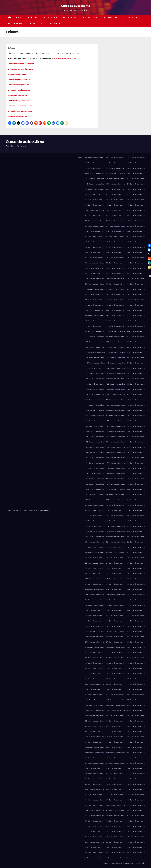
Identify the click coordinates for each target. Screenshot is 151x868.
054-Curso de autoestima (94, 252)
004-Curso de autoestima (115, 163)
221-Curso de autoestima (136, 542)
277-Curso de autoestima (115, 642)
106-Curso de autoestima (116, 342)
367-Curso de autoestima (115, 800)
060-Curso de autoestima (94, 263)
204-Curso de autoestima (94, 516)
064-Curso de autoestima (115, 268)
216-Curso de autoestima (95, 537)
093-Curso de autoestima (94, 321)
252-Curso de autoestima (94, 600)
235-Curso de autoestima (115, 568)
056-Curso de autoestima (136, 252)
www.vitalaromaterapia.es (20, 111)
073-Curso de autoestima (115, 284)
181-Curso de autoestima (116, 474)
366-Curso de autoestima (94, 800)
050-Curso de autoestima (136, 242)
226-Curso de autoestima (115, 553)
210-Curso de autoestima (95, 526)
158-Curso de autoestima (136, 431)
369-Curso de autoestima (95, 805)
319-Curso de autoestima (115, 716)
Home (80, 158)
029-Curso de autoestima (136, 205)
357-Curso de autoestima (94, 784)
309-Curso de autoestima (95, 700)
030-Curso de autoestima (94, 210)
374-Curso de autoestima (136, 810)
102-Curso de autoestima (95, 337)
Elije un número (131, 858)
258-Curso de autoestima (94, 610)
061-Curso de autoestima (115, 263)
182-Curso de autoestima (136, 474)
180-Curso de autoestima (95, 474)
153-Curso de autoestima (95, 426)
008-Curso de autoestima (136, 168)
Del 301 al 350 (16, 24)
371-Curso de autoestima (136, 805)
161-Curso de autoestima (136, 437)
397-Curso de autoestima (115, 853)
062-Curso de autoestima (136, 263)
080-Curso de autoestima (136, 295)
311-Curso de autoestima (136, 700)
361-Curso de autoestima (115, 789)
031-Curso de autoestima (115, 210)
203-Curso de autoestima (136, 510)
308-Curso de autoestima (136, 695)
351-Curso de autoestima (94, 774)
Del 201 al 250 (111, 18)
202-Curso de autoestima (115, 510)
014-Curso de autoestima (136, 179)
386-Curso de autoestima (136, 832)
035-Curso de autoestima (136, 216)
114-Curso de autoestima (96, 358)
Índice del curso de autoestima (122, 863)
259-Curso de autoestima (115, 610)
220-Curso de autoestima (115, 542)
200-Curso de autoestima (136, 505)
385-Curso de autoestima (115, 832)
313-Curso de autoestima (115, 705)
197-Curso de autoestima (136, 500)
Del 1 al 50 (33, 18)
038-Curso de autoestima (136, 221)
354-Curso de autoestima (94, 779)
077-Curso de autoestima (136, 289)
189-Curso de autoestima (95, 489)
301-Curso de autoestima (115, 684)
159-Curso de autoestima (95, 437)
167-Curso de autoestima (136, 447)
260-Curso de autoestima (136, 610)
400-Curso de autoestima (114, 858)
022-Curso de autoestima (115, 195)
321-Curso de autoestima (94, 721)
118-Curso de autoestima (116, 363)
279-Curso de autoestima (94, 647)
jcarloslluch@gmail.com (65, 58)
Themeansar (47, 510)
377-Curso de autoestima (136, 816)
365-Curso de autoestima (136, 795)
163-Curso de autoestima (115, 442)
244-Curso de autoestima (115, 584)
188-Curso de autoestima (136, 484)
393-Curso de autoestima (94, 847)
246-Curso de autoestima (94, 589)
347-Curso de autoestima (136, 763)
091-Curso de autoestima (115, 316)
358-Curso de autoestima (115, 784)
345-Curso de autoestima (94, 763)
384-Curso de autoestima (94, 832)
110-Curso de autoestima (136, 347)
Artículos (55, 24)
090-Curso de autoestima (94, 316)
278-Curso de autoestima (136, 642)
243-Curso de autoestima (94, 584)
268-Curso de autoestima (115, 626)
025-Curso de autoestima (115, 200)
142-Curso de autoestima (115, 405)
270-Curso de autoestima (95, 631)
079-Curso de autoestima (115, 295)
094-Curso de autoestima (115, 321)
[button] (10, 123)
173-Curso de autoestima (136, 458)
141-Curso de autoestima (95, 405)
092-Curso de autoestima (136, 316)
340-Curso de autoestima (115, 753)
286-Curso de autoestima (115, 658)
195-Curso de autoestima (95, 500)
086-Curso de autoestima (136, 305)
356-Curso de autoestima (136, 779)
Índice (19, 18)
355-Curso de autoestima (115, 779)
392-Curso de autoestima (136, 842)
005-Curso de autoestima (136, 163)
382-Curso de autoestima (115, 826)
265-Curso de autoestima (115, 621)
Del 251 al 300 (131, 18)
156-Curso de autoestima (95, 431)
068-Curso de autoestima (136, 273)
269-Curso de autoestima (136, 626)
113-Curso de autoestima (136, 352)
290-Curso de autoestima (136, 663)
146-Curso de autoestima (136, 410)
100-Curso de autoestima (116, 331)
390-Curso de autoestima (94, 842)
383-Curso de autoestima (136, 826)
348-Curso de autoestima (94, 768)
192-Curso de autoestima (95, 495)
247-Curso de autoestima (115, 589)
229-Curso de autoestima (115, 558)
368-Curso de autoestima (136, 800)
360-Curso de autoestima (94, 789)
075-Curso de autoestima (94, 289)
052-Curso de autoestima (115, 247)
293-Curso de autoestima (136, 668)
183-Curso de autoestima (95, 479)
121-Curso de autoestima (116, 368)
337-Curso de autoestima (115, 747)
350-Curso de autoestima (136, 768)
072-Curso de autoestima (94, 284)
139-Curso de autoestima (115, 400)
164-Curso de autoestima (136, 442)
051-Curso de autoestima (94, 247)
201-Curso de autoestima (94, 510)
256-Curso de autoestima (115, 605)
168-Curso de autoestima (95, 452)
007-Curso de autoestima (115, 168)
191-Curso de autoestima (136, 489)
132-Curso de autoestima (95, 389)
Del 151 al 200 (90, 18)
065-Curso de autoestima (136, 268)
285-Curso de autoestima (94, 658)
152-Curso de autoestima (136, 421)
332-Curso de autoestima (136, 737)
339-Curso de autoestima (94, 753)
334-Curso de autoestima (115, 742)
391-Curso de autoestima (115, 842)
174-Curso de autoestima (95, 463)
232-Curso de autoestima (115, 563)
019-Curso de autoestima (115, 189)
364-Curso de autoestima (115, 795)
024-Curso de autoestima (94, 200)
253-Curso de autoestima (115, 600)
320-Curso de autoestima (136, 716)
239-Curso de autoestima (136, 574)
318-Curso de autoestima (94, 716)
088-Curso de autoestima (115, 310)
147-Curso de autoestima (95, 416)
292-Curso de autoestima (115, 668)
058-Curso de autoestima (115, 258)
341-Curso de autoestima (136, 753)
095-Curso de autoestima (136, 321)
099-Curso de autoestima (95, 331)
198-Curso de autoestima (94, 505)
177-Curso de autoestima (95, 468)
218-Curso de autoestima (136, 537)
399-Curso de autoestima (93, 858)
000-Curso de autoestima (94, 158)
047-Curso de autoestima (136, 237)
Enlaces (142, 858)
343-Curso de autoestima (115, 758)
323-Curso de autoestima (136, 721)
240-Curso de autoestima (94, 579)
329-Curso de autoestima (136, 732)
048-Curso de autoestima (94, 242)
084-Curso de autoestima (94, 305)
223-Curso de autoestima (115, 547)
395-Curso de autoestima (136, 847)
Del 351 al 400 (36, 24)
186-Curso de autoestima (95, 484)
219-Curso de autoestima (95, 542)
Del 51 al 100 (51, 18)
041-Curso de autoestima (136, 226)
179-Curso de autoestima (136, 468)
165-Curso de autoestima (95, 447)
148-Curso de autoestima (115, 416)
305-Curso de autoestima (136, 689)
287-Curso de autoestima (136, 658)
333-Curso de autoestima (94, 742)
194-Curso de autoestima (136, 495)
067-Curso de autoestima (115, 273)
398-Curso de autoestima (136, 853)
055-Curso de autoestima (115, 252)
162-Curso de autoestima (95, 442)
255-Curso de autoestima (94, 605)
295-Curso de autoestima (115, 674)
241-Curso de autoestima (115, 579)
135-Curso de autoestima (95, 395)
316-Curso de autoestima (116, 710)
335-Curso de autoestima (136, 742)
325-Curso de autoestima (115, 726)
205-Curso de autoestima (115, 516)
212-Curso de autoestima (136, 526)
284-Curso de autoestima (136, 653)
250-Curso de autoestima (115, 595)
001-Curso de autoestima (115, 158)
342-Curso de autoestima (94, 758)
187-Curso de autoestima (115, 484)
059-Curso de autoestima (136, 258)
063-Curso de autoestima (94, 268)
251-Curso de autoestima (136, 595)
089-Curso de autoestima (136, 310)
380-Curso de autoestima (136, 821)
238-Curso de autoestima (115, 574)
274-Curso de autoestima (115, 637)
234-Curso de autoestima (94, 568)
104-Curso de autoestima (136, 337)
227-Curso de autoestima (136, 553)
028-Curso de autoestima (115, 205)
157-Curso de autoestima (115, 431)
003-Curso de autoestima (94, 163)
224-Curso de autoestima (136, 547)
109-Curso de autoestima (116, 347)
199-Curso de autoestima (115, 505)
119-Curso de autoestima (136, 363)
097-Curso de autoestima (115, 326)
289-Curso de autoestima (115, 663)
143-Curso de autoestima (136, 405)
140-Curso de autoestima (136, 400)
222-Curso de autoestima (94, 547)
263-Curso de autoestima (136, 616)
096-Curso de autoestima (94, 326)
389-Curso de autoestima (136, 837)
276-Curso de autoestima (94, 642)
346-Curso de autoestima (115, 763)
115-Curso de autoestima (116, 358)
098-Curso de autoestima (136, 326)
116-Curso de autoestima (136, 358)
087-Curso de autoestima (94, 310)
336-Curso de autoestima (94, 747)
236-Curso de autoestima (136, 568)
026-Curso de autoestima (136, 200)
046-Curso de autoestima (115, 237)
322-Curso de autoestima (115, 721)
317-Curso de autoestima (136, 710)
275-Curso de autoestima (136, 637)
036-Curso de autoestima (94, 221)
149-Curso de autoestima (136, 416)
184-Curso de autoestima (115, 479)
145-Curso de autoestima (115, 410)
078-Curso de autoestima (94, 295)
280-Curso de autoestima (115, 647)
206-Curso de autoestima (136, 516)
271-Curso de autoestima (115, 631)
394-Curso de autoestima (115, 847)
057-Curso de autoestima (94, 258)
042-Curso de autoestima (94, 231)
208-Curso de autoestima (115, 521)
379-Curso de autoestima (115, 821)
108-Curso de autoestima (95, 347)
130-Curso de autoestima (116, 384)
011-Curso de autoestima (136, 173)
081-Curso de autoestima (94, 300)
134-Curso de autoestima (136, 389)
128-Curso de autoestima (136, 379)
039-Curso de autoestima (94, 226)
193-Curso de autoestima (115, 495)
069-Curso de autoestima (94, 279)
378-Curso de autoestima (94, 821)
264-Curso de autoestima (94, 621)
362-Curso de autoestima (136, 789)
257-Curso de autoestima (136, 605)
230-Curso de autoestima (136, 558)
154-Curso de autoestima (115, 426)
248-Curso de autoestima (136, 589)
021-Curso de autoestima (94, 195)
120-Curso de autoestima (95, 368)
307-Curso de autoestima (115, 695)
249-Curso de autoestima (94, 595)
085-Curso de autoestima (115, 305)
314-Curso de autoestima (136, 705)
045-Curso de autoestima (94, 237)
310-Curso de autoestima (116, 700)
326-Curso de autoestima (136, 726)
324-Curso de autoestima (94, 726)
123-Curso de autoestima (95, 374)
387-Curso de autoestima (94, 837)
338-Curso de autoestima (136, 747)
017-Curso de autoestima (136, 184)
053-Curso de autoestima (136, 247)
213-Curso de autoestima (95, 531)
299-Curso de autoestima (136, 679)
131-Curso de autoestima (136, 384)
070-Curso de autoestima (115, 279)
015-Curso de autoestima (95, 184)
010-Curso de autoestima (116, 173)
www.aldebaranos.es (17, 116)
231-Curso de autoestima (94, 563)
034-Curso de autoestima (115, 216)
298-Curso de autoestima (115, 679)
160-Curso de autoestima (116, 437)
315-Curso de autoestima (95, 710)
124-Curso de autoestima (116, 374)
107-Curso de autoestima (136, 342)
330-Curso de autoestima (94, 737)
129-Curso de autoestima (95, 384)
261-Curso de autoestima (94, 616)
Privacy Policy (140, 863)
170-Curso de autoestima (136, 452)
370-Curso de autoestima (116, 805)
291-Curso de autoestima (94, 668)
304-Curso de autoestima (115, 689)
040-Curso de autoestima (115, 226)
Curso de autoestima (76, 6)
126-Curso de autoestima (95, 379)
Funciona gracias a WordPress (17, 510)
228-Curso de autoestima (94, 558)
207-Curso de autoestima (94, 521)
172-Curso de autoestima (116, 458)
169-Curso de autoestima (115, 452)
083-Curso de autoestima (136, 300)
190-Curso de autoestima (116, 489)
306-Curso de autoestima (94, 695)
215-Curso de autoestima (136, 531)
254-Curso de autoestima (136, 600)
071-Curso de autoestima (136, 279)
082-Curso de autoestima (115, 300)
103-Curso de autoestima (115, 337)
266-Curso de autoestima (136, 621)
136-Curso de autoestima (116, 395)
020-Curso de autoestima (136, 189)
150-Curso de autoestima (95, 421)
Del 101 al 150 (70, 18)
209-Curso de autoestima (136, 521)
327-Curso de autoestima (94, 732)
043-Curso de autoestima (115, 231)
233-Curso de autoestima (136, 563)
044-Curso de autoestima (136, 231)
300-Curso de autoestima (94, 684)
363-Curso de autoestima (94, 795)
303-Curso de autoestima (94, 689)
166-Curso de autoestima (116, 447)
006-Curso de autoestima (94, 168)
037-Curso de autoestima (115, 221)
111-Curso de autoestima (96, 352)
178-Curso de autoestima (116, 468)
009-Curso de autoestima (95, 173)
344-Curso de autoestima (136, 758)
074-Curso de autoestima (136, 284)
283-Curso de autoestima (115, 653)
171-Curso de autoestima (95, 458)
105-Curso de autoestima (95, 342)
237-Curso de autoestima (94, 574)
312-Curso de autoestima (95, 705)
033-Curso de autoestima (94, 216)
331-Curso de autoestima (115, 737)
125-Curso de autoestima (136, 374)
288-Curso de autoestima (94, 663)
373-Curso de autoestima (115, 810)
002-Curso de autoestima (136, 158)
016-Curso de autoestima (115, 184)
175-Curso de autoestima (115, 463)
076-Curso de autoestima (115, 289)
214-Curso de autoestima (115, 531)
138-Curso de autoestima (95, 400)
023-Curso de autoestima (136, 195)
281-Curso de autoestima (136, 647)
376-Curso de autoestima (115, 816)
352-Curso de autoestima (115, 774)
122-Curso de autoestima (136, 368)
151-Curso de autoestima (116, 421)
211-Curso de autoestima (116, 526)
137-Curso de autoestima (136, 395)
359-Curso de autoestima (136, 784)
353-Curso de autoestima (136, 774)
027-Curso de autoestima (94, 205)
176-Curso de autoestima (136, 463)
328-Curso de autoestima (115, 732)
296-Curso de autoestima (136, 674)
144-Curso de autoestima (95, 410)
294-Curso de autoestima (94, 674)
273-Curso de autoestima (94, 637)
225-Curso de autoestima (94, 553)
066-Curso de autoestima (94, 273)
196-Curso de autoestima (116, 500)
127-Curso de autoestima (116, 379)
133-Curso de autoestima (115, 389)
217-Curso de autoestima (115, 537)
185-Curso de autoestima (136, 479)
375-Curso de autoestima (94, 816)
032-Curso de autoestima (136, 210)
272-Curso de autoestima (136, 631)
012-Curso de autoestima (95, 179)
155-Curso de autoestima (136, 426)
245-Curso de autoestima (136, 584)
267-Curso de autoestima (94, 626)
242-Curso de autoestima (136, 579)
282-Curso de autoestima (94, 653)
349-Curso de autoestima (115, 768)
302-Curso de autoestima (136, 684)
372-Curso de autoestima (94, 810)
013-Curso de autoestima (115, 179)
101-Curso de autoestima (136, 331)
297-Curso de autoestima (94, 679)
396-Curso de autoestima (94, 853)
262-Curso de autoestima (115, 616)
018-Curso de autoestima (94, 189)
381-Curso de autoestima (94, 826)
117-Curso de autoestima (96, 363)
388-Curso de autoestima (115, 837)
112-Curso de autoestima (116, 352)
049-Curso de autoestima (115, 242)
